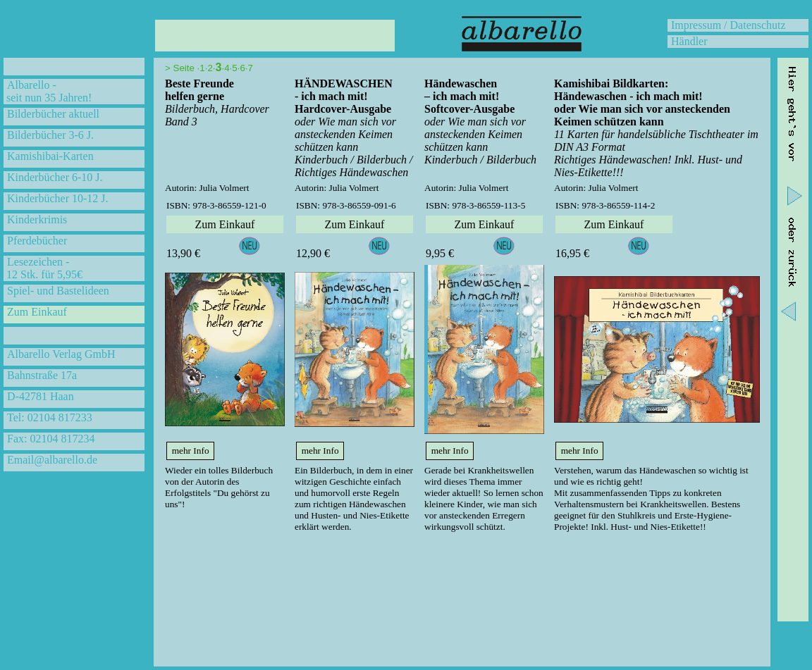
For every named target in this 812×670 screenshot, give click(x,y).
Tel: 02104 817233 (50, 417)
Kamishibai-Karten (50, 156)
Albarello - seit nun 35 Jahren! (48, 91)
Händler (689, 41)
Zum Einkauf (37, 312)
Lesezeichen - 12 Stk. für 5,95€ (43, 268)
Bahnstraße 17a (42, 375)
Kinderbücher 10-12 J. (58, 198)
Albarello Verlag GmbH (61, 354)
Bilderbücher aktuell (53, 114)
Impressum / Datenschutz (728, 25)
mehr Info (191, 451)
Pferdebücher (37, 241)
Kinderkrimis (37, 219)
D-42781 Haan (41, 396)
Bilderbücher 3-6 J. (50, 135)
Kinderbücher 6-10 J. (55, 177)
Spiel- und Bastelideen (58, 291)
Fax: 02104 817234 (51, 439)
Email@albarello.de (52, 460)
